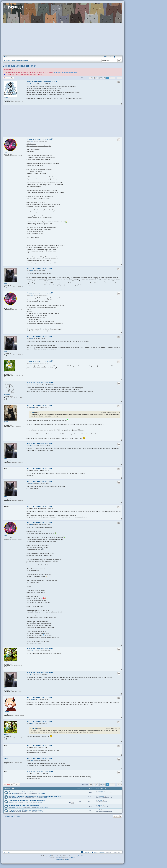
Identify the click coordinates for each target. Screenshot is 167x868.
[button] (91, 78)
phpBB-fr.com (59, 858)
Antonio (6, 422)
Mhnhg (6, 662)
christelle (100, 805)
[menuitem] (6, 57)
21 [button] (118, 78)
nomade (13, 807)
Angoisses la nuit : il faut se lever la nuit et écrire (25, 810)
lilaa (5, 372)
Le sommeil (44, 798)
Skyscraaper (14, 798)
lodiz (99, 810)
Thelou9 (6, 759)
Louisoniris (14, 793)
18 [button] (114, 78)
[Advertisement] (63, 39)
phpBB (50, 856)
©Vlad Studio (72, 858)
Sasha (6, 283)
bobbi (13, 811)
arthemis (100, 800)
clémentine (7, 394)
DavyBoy (6, 712)
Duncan (6, 98)
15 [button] (104, 78)
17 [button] (110, 78)
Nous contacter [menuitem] (86, 852)
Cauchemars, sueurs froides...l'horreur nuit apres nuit (27, 801)
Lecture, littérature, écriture (42, 807)
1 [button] (97, 78)
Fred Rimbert (81, 856)
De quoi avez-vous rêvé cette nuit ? (20, 66)
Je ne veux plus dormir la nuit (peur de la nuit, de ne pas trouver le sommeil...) (35, 796)
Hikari (6, 152)
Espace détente (41, 793)
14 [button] (101, 78)
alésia (13, 802)
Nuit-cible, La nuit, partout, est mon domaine (24, 806)
